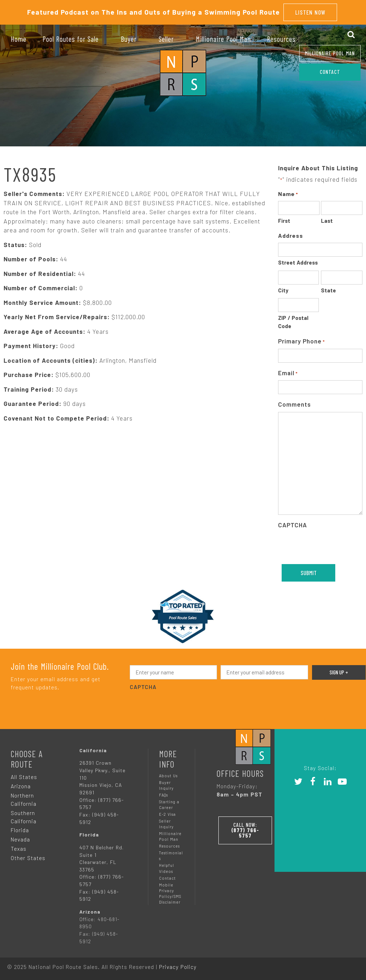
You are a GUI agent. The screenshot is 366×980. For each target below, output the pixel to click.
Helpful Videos (167, 868)
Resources (169, 846)
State (328, 290)
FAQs (164, 795)
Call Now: (245, 830)
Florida (20, 830)
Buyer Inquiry (166, 785)
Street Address (298, 262)
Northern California (24, 800)
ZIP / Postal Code (293, 322)
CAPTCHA (293, 525)
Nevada (20, 839)
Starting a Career (169, 805)
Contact (167, 878)
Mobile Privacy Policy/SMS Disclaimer (170, 893)
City (283, 290)
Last (327, 221)
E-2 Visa (167, 814)
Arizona (21, 786)
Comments (295, 404)
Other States (28, 858)
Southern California (24, 817)
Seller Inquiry (166, 824)
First (284, 221)
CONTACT (330, 72)
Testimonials (171, 856)
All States (24, 777)
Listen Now (310, 12)
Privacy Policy (178, 967)
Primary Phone (301, 341)
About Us (168, 776)
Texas (19, 849)
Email (288, 373)
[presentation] (184, 706)
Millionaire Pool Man (330, 53)
